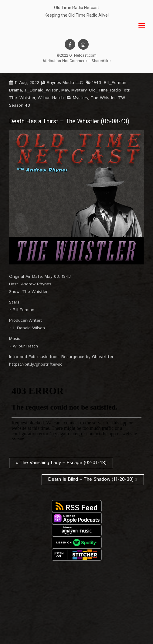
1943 (97, 83)
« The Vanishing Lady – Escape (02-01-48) (61, 463)
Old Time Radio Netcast (76, 8)
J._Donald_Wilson (42, 90)
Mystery (79, 90)
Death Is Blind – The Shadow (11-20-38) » (93, 479)
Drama (15, 90)
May (65, 90)
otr (126, 90)
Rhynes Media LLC (65, 83)
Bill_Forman (115, 83)
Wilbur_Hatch (51, 98)
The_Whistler (22, 98)
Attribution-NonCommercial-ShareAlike (76, 61)
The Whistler (103, 98)
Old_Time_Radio (105, 90)
